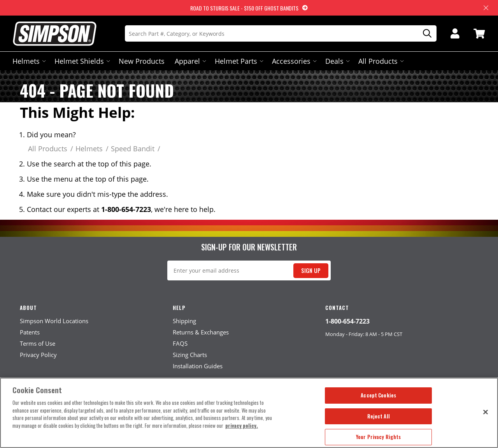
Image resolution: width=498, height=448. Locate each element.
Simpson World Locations (54, 321)
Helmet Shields (82, 61)
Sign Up (311, 270)
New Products (142, 61)
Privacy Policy (38, 355)
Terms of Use (38, 343)
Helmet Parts (238, 61)
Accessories (294, 61)
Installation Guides (198, 366)
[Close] (486, 412)
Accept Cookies (378, 395)
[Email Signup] (249, 270)
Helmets (28, 61)
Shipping (184, 321)
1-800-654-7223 (347, 321)
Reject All (379, 416)
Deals (337, 61)
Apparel (190, 61)
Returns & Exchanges (201, 332)
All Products (380, 61)
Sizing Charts (190, 355)
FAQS (180, 343)
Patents (30, 332)
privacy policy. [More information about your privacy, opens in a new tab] (242, 425)
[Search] (281, 33)
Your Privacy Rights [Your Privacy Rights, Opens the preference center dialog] (378, 437)
